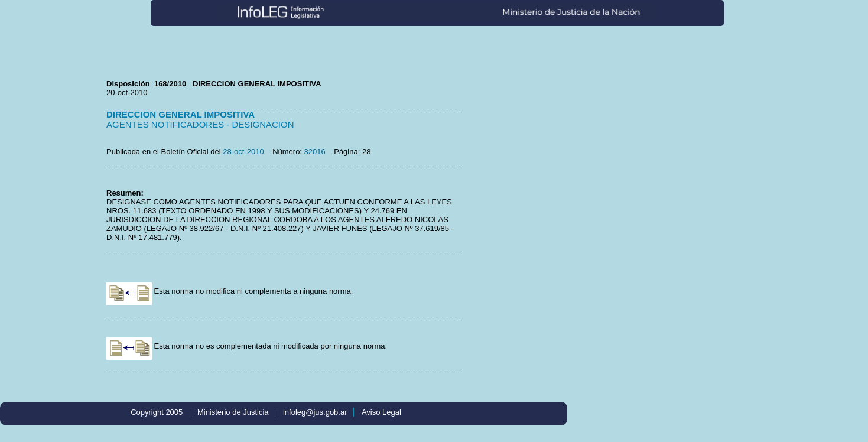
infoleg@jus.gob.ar (315, 412)
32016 (315, 152)
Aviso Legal (381, 412)
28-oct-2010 (243, 152)
